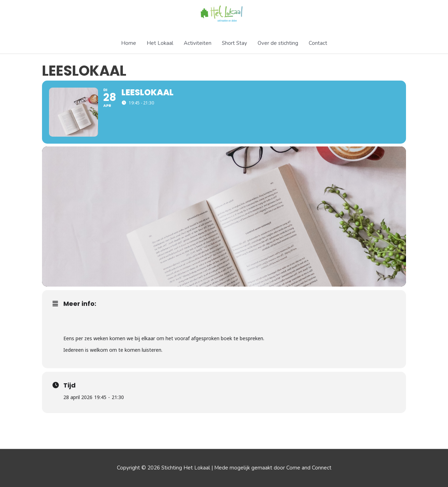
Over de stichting (278, 43)
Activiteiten (198, 43)
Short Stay (234, 43)
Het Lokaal (160, 43)
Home (129, 43)
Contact (318, 43)
